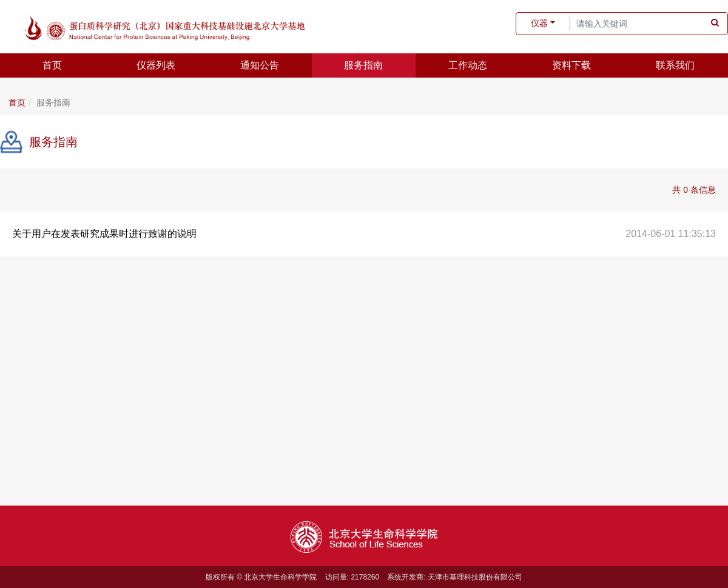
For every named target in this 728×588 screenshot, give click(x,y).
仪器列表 (156, 65)
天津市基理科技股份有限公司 (475, 577)
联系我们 (675, 65)
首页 (52, 65)
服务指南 (363, 65)
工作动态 (468, 65)
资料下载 (571, 65)
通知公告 (260, 65)
